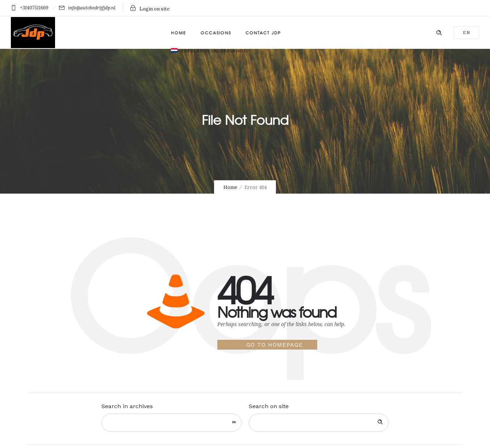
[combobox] (171, 423)
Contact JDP (263, 33)
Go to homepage (275, 345)
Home (179, 33)
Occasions (216, 33)
